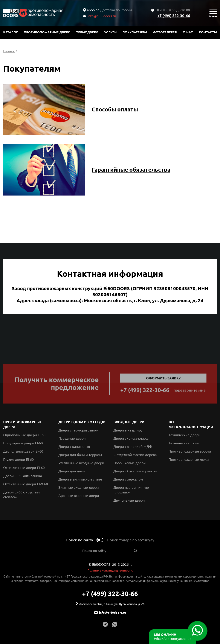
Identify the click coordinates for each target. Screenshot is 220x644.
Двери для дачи (72, 471)
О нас (188, 32)
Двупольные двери (129, 500)
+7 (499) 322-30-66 (174, 15)
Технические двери (185, 435)
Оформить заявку (163, 379)
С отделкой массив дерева (135, 455)
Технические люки (184, 443)
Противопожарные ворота (190, 451)
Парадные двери (72, 438)
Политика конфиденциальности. (110, 570)
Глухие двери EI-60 (18, 459)
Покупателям (135, 32)
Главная (9, 51)
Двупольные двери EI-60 (23, 451)
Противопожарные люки (189, 459)
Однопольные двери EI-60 (24, 435)
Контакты (208, 32)
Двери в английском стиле (80, 479)
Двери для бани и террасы (80, 455)
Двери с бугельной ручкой (135, 471)
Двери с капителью (74, 447)
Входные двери (129, 422)
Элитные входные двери (79, 487)
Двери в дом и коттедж (82, 422)
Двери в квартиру (128, 430)
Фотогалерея (165, 32)
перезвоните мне (190, 391)
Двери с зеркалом (128, 479)
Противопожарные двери (47, 32)
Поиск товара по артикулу (131, 540)
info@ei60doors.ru (99, 16)
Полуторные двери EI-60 (23, 443)
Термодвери (87, 32)
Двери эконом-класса (131, 438)
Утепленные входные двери (81, 463)
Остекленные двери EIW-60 (26, 484)
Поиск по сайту (79, 540)
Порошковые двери (130, 463)
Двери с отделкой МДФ (133, 447)
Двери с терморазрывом (78, 430)
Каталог (11, 32)
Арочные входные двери (79, 496)
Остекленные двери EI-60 (24, 468)
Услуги (110, 32)
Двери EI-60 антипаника (23, 476)
